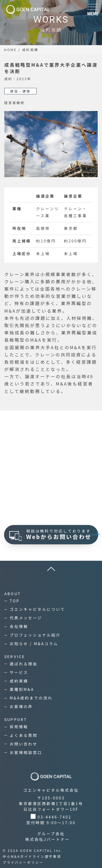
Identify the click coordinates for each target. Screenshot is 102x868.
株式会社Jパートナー (48, 839)
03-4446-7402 (55, 817)
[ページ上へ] (51, 569)
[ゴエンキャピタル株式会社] (28, 9)
